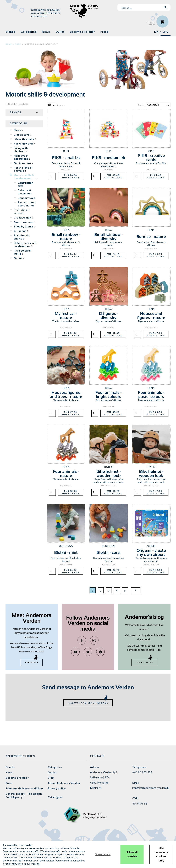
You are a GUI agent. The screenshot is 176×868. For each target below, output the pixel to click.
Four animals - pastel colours (151, 394)
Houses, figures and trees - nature (66, 394)
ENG (166, 32)
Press (104, 32)
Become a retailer (82, 32)
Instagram (94, 640)
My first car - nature (66, 315)
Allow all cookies (132, 854)
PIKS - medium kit (109, 158)
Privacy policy (57, 788)
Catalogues (55, 797)
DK (156, 32)
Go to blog (144, 662)
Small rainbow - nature (66, 236)
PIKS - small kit (66, 158)
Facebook (82, 640)
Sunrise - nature (151, 236)
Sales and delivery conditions (24, 788)
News (46, 32)
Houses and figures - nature (151, 315)
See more (32, 662)
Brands (10, 32)
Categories (29, 32)
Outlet (60, 32)
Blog (51, 778)
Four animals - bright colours (109, 394)
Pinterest (100, 652)
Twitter (88, 652)
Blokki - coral (109, 552)
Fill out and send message (88, 703)
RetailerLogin (151, 23)
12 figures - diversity (109, 315)
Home (9, 44)
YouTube (75, 652)
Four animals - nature (66, 473)
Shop (18, 44)
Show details (103, 854)
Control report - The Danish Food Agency (24, 795)
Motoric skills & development (41, 44)
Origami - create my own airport (151, 552)
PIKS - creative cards (151, 158)
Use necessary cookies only (161, 854)
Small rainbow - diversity (109, 236)
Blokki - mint (66, 552)
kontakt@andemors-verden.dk (151, 788)
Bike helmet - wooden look (109, 473)
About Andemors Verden (64, 783)
